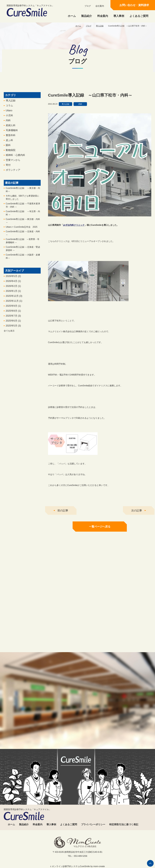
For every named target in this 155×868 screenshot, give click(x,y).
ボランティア (13, 180)
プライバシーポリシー (93, 824)
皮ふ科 (9, 150)
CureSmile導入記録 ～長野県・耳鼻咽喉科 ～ (23, 250)
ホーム (72, 16)
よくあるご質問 (139, 16)
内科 (8, 130)
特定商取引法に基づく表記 (124, 824)
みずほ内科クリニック (74, 235)
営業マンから (13, 170)
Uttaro (9, 120)
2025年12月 (14, 306)
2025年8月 (13, 320)
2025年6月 (13, 330)
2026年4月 (13, 291)
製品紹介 (87, 16)
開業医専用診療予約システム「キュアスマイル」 (30, 10)
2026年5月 (13, 286)
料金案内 (103, 16)
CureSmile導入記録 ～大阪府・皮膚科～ (23, 266)
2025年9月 (13, 315)
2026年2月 (13, 296)
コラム (9, 115)
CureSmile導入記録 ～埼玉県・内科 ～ (23, 223)
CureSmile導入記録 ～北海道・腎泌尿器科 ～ (23, 258)
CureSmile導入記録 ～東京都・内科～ (23, 199)
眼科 (8, 155)
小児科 (9, 125)
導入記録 (100, 26)
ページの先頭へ (150, 863)
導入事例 (119, 16)
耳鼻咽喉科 (12, 140)
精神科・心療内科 (15, 165)
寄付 (8, 175)
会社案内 (100, 6)
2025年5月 (13, 335)
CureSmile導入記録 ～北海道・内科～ (23, 243)
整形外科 (11, 145)
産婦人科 (11, 135)
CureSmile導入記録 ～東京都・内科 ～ (23, 230)
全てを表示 (9, 340)
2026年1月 (13, 301)
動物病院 (11, 160)
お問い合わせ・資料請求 (134, 5)
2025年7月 (13, 325)
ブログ (88, 6)
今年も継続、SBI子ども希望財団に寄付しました (23, 207)
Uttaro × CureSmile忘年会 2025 (22, 237)
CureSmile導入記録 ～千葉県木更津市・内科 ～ (23, 215)
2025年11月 (14, 311)
